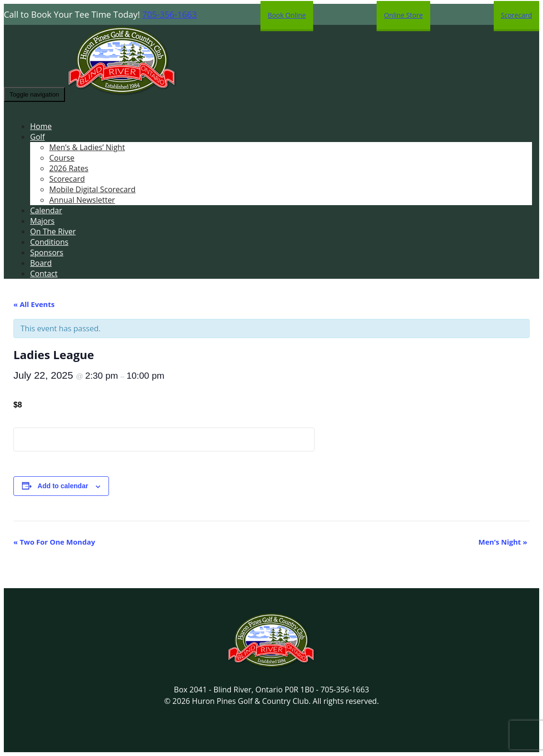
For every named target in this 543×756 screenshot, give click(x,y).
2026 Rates (69, 168)
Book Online (287, 15)
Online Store (403, 15)
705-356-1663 (169, 14)
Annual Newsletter (82, 200)
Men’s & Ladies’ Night (87, 147)
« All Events (34, 304)
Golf (38, 137)
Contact (44, 274)
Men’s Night (503, 542)
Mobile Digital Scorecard (92, 189)
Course (62, 158)
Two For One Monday (54, 542)
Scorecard (516, 15)
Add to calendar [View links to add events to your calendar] (63, 486)
